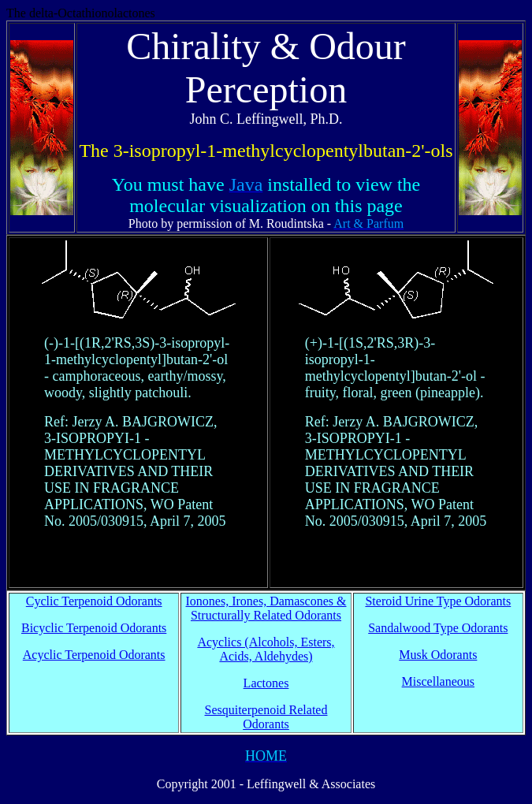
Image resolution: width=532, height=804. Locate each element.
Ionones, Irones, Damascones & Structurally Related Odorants (266, 608)
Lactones (266, 683)
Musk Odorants (438, 655)
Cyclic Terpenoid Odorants (94, 601)
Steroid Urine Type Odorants (438, 601)
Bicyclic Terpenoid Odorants (94, 628)
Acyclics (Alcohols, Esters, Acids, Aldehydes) (266, 649)
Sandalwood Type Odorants (438, 628)
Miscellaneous (438, 681)
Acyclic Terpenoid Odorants (94, 655)
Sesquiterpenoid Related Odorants (266, 717)
